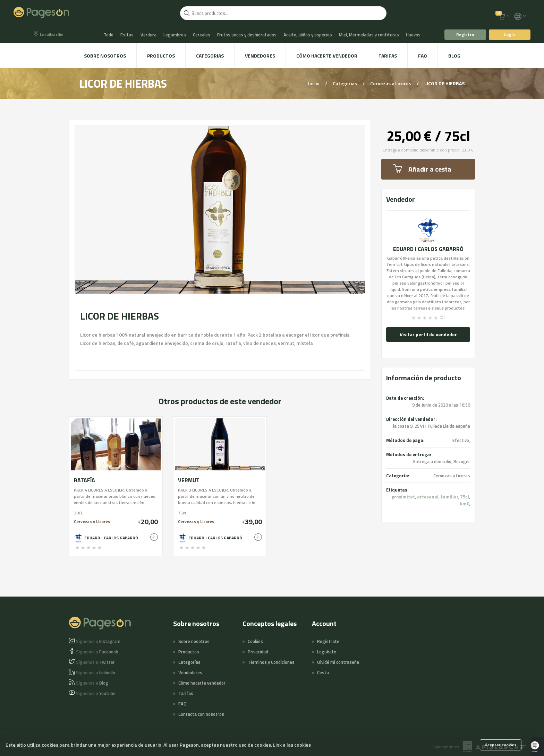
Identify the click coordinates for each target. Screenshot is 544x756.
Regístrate (328, 641)
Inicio (314, 83)
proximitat (403, 497)
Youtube (96, 693)
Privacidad (258, 652)
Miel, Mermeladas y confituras (369, 35)
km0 (465, 504)
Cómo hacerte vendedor (327, 56)
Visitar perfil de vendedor (428, 334)
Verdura (148, 35)
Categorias (210, 56)
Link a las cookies (292, 745)
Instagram (98, 641)
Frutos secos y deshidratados (247, 35)
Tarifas (388, 56)
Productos (161, 56)
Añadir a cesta (422, 169)
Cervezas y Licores (391, 83)
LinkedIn (96, 672)
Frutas (127, 35)
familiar (449, 497)
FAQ (423, 56)
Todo (109, 35)
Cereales (202, 35)
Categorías (189, 662)
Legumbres (175, 35)
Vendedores (260, 56)
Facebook (97, 652)
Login (509, 34)
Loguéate (327, 652)
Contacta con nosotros (201, 714)
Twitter (95, 662)
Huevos (413, 35)
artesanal (428, 497)
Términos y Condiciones (271, 662)
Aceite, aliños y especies (308, 35)
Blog (454, 56)
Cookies (255, 641)
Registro (465, 34)
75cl (465, 497)
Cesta (323, 672)
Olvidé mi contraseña (338, 662)
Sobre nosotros (105, 56)
